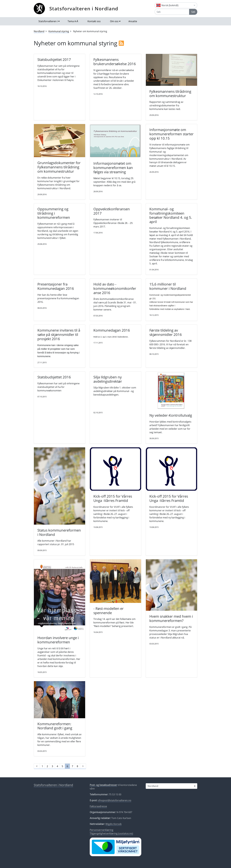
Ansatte (133, 21)
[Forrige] (37, 766)
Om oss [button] (114, 21)
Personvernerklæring (102, 830)
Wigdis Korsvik (114, 824)
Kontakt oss (94, 21)
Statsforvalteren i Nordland (84, 8)
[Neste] (83, 766)
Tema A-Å (73, 21)
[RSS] (121, 43)
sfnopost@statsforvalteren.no (115, 800)
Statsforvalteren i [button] (48, 21)
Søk (193, 12)
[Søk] (172, 12)
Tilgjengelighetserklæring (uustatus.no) (111, 833)
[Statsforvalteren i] (171, 786)
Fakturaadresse (98, 806)
